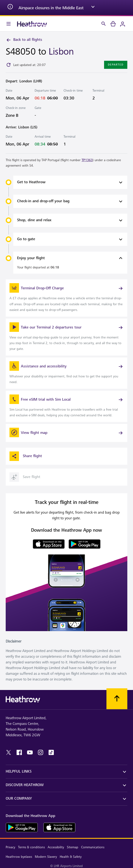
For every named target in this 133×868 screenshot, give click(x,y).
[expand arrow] (93, 8)
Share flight (26, 456)
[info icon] (10, 8)
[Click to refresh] (9, 65)
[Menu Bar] (9, 24)
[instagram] (41, 752)
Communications (93, 847)
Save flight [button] (25, 477)
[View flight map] (66, 433)
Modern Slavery (46, 857)
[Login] (123, 24)
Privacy (10, 847)
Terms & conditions (31, 847)
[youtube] (30, 752)
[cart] (113, 24)
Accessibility (56, 847)
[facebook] (19, 752)
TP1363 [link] (87, 160)
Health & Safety (71, 857)
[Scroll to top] (117, 699)
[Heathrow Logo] (32, 24)
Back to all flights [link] (24, 40)
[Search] (104, 24)
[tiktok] (51, 752)
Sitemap (73, 847)
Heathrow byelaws (19, 857)
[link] (66, 298)
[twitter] (9, 752)
